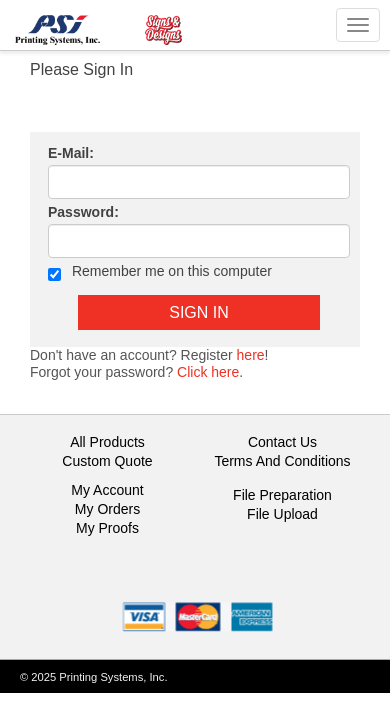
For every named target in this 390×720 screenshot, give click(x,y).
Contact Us (282, 442)
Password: (83, 212)
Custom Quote (107, 461)
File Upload (282, 514)
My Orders (107, 509)
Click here (208, 372)
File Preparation (282, 495)
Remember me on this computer (160, 272)
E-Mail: (71, 153)
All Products (107, 442)
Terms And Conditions (282, 461)
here (251, 355)
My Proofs (107, 528)
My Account (107, 490)
